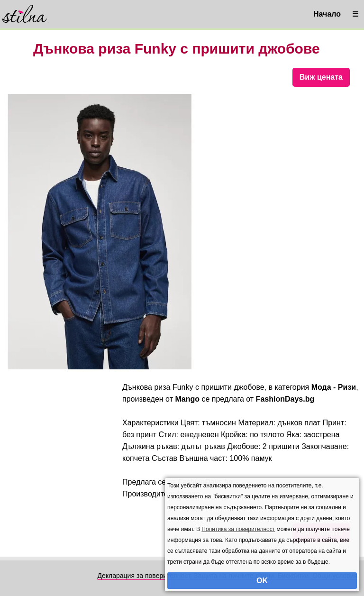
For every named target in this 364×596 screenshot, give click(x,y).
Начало (327, 14)
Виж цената (321, 77)
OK (262, 581)
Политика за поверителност (238, 529)
